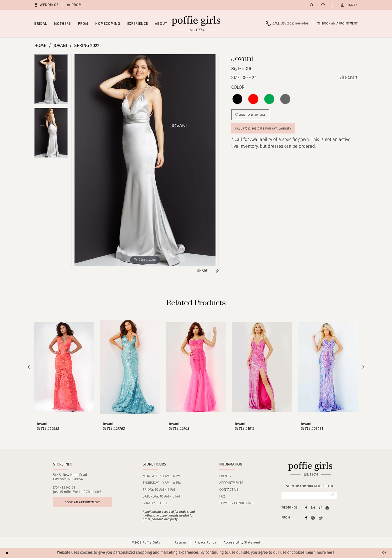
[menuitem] (46, 5)
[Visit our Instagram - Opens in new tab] (313, 508)
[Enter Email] (309, 496)
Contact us (229, 490)
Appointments (231, 483)
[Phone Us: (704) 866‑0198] (287, 23)
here (331, 554)
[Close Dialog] (7, 554)
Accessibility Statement (242, 543)
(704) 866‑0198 (64, 488)
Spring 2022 (87, 45)
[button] (349, 5)
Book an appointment (86, 503)
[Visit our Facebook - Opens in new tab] (306, 508)
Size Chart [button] (347, 78)
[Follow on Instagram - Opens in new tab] (313, 518)
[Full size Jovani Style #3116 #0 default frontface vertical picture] (145, 160)
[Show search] (312, 5)
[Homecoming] (74, 5)
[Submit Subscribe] (331, 496)
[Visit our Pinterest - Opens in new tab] (320, 508)
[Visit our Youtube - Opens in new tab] (327, 508)
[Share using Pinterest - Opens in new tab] (217, 271)
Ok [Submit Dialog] (384, 554)
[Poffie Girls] (196, 23)
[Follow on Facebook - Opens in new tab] (306, 518)
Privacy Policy (205, 543)
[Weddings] (46, 5)
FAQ (222, 497)
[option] (51, 81)
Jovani (60, 45)
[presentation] (64, 367)
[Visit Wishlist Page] (323, 5)
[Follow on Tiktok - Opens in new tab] (321, 518)
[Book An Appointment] (337, 23)
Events (225, 476)
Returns (181, 543)
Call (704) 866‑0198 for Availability (266, 131)
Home (40, 45)
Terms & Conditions (236, 503)
